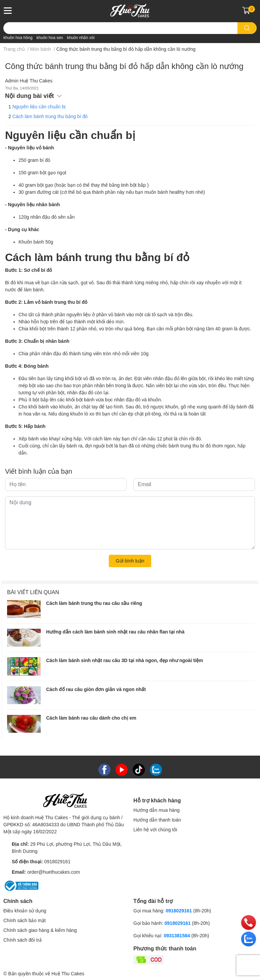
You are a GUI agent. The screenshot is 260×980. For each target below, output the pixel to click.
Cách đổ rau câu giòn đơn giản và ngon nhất (96, 689)
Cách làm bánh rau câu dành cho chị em (91, 718)
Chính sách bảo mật (25, 920)
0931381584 (177, 936)
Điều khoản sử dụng (25, 911)
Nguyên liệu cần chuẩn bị (39, 107)
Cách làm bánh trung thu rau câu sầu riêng (94, 603)
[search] (247, 28)
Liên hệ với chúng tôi (155, 830)
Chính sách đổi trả (23, 940)
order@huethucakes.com (54, 872)
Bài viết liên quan (33, 592)
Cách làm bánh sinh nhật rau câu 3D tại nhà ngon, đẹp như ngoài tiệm (125, 660)
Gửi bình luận (130, 561)
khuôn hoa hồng (18, 38)
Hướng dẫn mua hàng (156, 810)
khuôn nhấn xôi (81, 38)
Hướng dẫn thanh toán (157, 820)
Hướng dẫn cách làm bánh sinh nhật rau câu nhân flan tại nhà (115, 632)
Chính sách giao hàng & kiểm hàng (40, 930)
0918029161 (57, 862)
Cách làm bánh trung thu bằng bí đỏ (50, 116)
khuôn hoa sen (50, 38)
